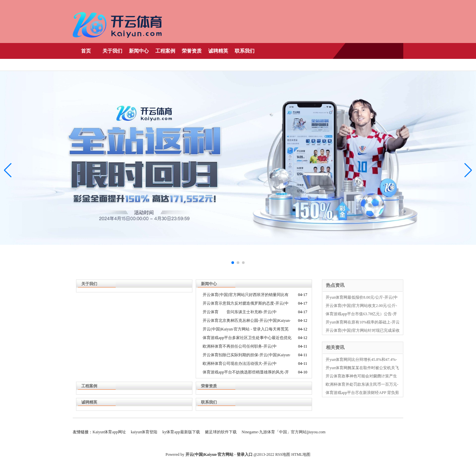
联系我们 (245, 51)
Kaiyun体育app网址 (109, 432)
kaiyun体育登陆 (144, 432)
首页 (86, 51)
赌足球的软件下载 (221, 432)
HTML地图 (301, 454)
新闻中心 (139, 51)
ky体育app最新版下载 (181, 432)
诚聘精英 (218, 51)
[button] (468, 170)
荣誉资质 (192, 51)
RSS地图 (283, 454)
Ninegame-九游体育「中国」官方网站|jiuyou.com (284, 432)
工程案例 (165, 51)
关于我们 (112, 51)
